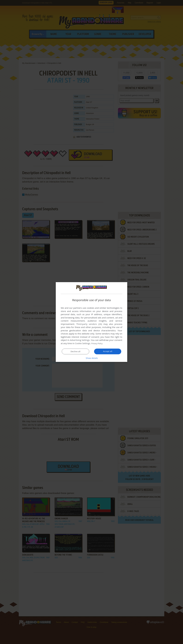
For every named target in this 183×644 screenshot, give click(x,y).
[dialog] (91, 322)
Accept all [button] (108, 351)
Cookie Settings (83, 343)
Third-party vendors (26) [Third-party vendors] (89, 324)
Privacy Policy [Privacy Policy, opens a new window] (98, 343)
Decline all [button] (75, 351)
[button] (91, 358)
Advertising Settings (80, 340)
